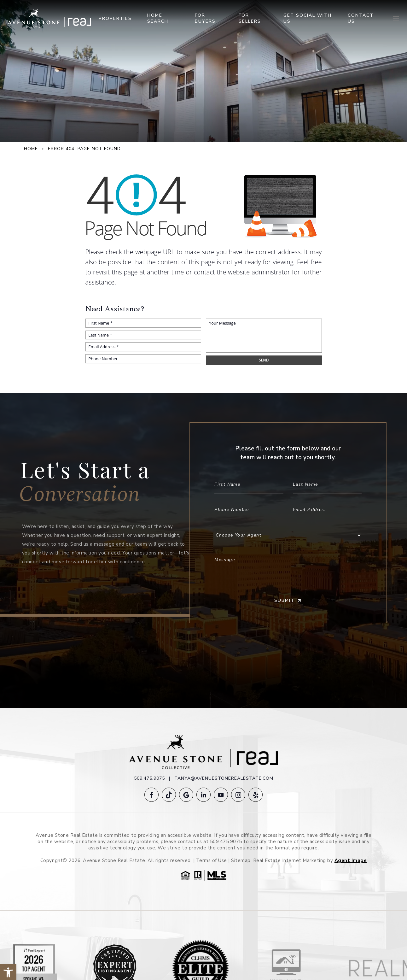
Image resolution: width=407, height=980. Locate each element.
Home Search (158, 18)
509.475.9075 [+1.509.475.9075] (149, 778)
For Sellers (250, 18)
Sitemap (241, 860)
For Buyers (205, 18)
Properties (115, 18)
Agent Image (351, 860)
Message (288, 565)
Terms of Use (212, 860)
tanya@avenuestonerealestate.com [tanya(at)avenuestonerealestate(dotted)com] (224, 778)
